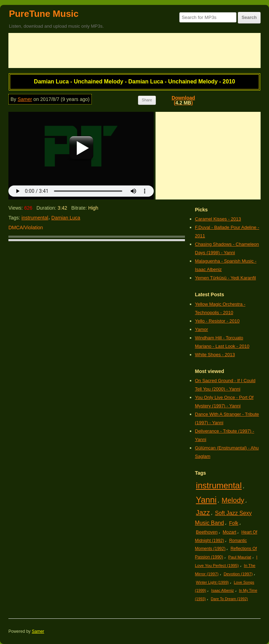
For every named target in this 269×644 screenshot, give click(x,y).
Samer (25, 99)
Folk (234, 523)
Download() (183, 100)
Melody (233, 500)
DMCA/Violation (26, 228)
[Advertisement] (134, 50)
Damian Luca (66, 218)
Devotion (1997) (238, 574)
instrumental (35, 218)
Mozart (230, 532)
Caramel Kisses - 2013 (218, 219)
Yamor (202, 329)
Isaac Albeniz (223, 590)
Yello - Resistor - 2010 (217, 321)
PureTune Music (44, 14)
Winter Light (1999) (212, 582)
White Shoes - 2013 (215, 355)
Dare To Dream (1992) (229, 599)
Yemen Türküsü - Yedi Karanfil (226, 278)
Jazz (203, 513)
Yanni (206, 500)
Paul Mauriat (240, 557)
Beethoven (207, 532)
